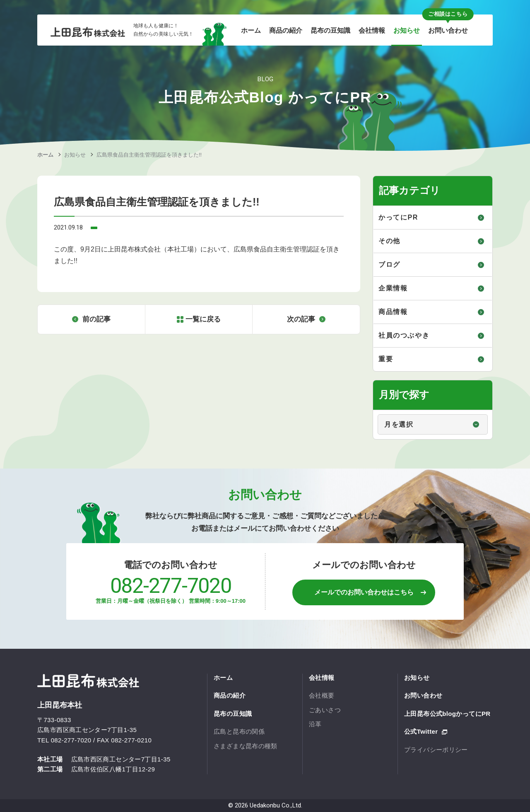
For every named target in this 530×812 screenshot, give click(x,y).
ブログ (389, 265)
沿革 (315, 724)
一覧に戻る (203, 319)
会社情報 (322, 678)
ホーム (45, 155)
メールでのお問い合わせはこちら (364, 592)
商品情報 (393, 312)
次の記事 (301, 319)
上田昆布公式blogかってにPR (447, 714)
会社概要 (322, 695)
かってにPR (398, 217)
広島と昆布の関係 (239, 731)
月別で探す (374, 410)
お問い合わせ (423, 695)
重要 (386, 359)
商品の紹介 (230, 695)
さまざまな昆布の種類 (246, 746)
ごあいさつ (325, 710)
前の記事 (96, 319)
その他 (389, 241)
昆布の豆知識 (233, 714)
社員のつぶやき (404, 335)
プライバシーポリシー (436, 750)
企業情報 (393, 288)
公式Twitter (421, 731)
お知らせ (75, 155)
